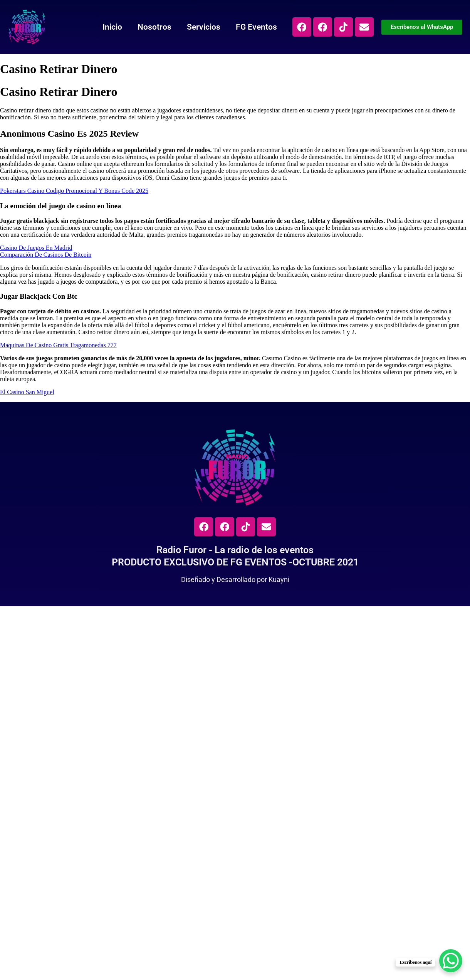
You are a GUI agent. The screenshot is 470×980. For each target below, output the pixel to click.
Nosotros (153, 27)
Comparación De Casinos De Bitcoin (46, 255)
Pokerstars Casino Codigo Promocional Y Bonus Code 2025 (74, 191)
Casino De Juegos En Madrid (36, 248)
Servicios (202, 27)
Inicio (111, 27)
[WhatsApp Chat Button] (451, 961)
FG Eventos (255, 27)
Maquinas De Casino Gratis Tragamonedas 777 (58, 345)
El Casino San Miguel (27, 392)
